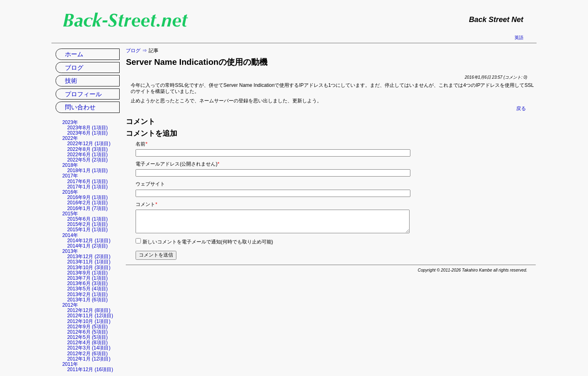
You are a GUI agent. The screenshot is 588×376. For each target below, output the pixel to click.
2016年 (70, 192)
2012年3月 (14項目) (89, 348)
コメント (146, 204)
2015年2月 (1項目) (87, 224)
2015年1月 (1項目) (87, 230)
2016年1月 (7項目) (87, 208)
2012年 (70, 305)
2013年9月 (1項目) (87, 273)
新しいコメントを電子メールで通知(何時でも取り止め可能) (208, 242)
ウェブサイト (150, 184)
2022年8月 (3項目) (87, 149)
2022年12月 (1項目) (89, 144)
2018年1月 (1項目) (87, 170)
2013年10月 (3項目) (89, 268)
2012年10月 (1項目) (89, 321)
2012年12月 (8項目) (89, 310)
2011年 (70, 364)
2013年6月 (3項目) (87, 283)
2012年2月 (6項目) (87, 354)
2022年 (70, 138)
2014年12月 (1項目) (89, 241)
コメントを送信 (156, 255)
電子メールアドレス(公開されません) (177, 164)
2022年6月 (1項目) (87, 155)
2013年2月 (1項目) (87, 294)
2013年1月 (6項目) (87, 300)
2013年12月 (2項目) (89, 257)
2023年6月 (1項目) (87, 133)
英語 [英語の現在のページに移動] (519, 38)
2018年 (70, 165)
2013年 (70, 251)
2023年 (70, 122)
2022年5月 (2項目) (87, 160)
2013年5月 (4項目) (87, 289)
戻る (521, 108)
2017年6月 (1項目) (87, 181)
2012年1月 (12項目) (89, 359)
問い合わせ (80, 107)
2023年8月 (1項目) (87, 128)
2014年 (70, 235)
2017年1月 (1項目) (87, 187)
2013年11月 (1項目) (89, 262)
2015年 (70, 214)
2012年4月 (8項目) (87, 343)
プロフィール (83, 94)
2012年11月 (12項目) (90, 316)
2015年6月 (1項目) (87, 219)
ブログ (133, 51)
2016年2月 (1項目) (87, 203)
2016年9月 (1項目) (87, 197)
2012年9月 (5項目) (87, 327)
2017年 (70, 176)
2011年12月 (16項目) (90, 369)
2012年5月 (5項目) (87, 337)
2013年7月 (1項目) (87, 278)
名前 (141, 144)
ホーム (74, 54)
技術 (71, 81)
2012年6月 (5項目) (87, 332)
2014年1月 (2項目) (87, 246)
